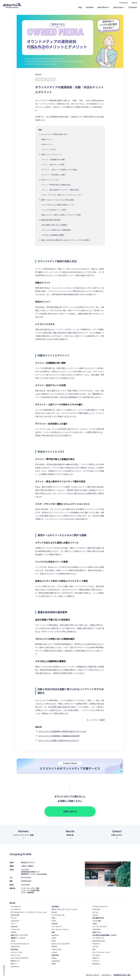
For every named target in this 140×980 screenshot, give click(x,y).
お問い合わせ (70, 811)
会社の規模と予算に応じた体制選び (54, 225)
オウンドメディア (40, 79)
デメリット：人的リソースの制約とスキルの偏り (59, 170)
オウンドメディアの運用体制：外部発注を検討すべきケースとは (62, 731)
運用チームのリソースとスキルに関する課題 (57, 200)
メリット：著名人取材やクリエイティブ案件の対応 (60, 190)
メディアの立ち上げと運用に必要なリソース (58, 205)
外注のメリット (47, 144)
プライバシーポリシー (93, 975)
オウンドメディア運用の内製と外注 (54, 134)
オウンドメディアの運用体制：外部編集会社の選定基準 (59, 736)
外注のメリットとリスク (50, 180)
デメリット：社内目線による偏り (54, 175)
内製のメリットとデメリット (52, 155)
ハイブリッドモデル (49, 150)
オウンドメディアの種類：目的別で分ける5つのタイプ (59, 741)
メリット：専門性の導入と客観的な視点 (56, 185)
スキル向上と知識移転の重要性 (53, 235)
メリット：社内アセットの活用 (53, 165)
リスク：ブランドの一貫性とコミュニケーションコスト (62, 195)
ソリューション (51, 79)
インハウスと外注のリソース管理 (54, 210)
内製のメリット (47, 139)
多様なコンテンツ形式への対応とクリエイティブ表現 (61, 215)
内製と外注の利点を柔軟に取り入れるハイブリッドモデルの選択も (65, 240)
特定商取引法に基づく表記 (122, 975)
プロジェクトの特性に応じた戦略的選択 (56, 230)
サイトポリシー (107, 975)
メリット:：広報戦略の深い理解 (53, 160)
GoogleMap (42, 874)
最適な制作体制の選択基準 (51, 220)
